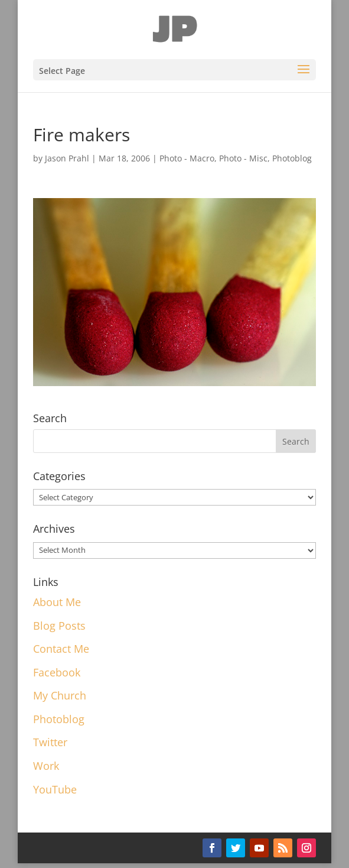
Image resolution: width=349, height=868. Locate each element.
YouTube (55, 789)
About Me (57, 602)
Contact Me (61, 649)
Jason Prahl (67, 158)
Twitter (50, 742)
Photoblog (292, 158)
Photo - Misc (243, 158)
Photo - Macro (187, 158)
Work (46, 766)
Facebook (57, 672)
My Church (60, 695)
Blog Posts (59, 626)
